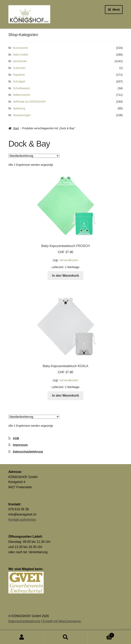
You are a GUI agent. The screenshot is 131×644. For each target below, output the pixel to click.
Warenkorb (101, 635)
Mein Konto (22, 637)
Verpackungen (22, 115)
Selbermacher (22, 95)
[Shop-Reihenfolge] (34, 156)
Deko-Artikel (21, 55)
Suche (65, 637)
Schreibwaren (22, 88)
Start (16, 128)
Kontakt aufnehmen (22, 520)
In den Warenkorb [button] (65, 276)
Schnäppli (19, 81)
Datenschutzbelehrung (28, 452)
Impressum (20, 445)
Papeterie (19, 75)
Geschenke (20, 61)
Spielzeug (19, 108)
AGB (16, 438)
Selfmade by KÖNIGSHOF (30, 102)
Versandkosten (69, 260)
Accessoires (20, 48)
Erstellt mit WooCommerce (62, 621)
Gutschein (19, 68)
